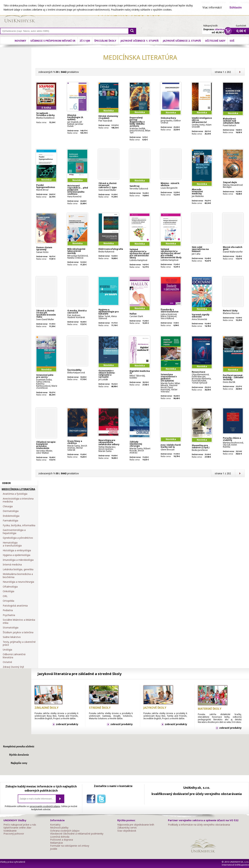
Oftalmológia (10, 587)
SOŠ (232, 41)
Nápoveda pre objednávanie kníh (136, 825)
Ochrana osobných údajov (65, 831)
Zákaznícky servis (127, 828)
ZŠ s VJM (85, 41)
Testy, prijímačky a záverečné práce (19, 643)
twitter (102, 799)
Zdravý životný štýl (13, 667)
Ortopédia (8, 601)
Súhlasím (236, 8)
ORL (5, 596)
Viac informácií (212, 7)
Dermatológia (11, 511)
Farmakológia (10, 521)
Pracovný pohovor (14, 834)
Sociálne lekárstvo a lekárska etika (19, 621)
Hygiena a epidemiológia (17, 555)
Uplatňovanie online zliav (17, 828)
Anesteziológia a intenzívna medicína (18, 500)
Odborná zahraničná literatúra (14, 656)
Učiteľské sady (215, 41)
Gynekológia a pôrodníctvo (18, 538)
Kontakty (55, 825)
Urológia (7, 650)
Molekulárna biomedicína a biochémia (18, 576)
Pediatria (8, 610)
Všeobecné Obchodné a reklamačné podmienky (77, 834)
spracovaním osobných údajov (45, 806)
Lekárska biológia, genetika (18, 569)
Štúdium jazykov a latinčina (18, 632)
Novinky (20, 41)
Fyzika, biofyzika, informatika (19, 525)
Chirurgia (8, 506)
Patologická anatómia (15, 606)
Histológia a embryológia (17, 550)
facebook (92, 799)
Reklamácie (57, 843)
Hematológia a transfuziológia (12, 544)
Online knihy (20, 16)
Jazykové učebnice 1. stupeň (139, 41)
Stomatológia (11, 628)
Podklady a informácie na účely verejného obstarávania (199, 825)
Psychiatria (9, 615)
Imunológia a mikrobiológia (18, 560)
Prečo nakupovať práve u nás (20, 825)
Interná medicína (12, 565)
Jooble (54, 849)
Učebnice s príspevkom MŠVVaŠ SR (53, 41)
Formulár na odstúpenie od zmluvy (70, 846)
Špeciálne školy (105, 41)
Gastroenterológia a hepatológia (14, 532)
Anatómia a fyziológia (15, 494)
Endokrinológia (11, 516)
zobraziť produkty (67, 724)
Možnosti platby (59, 828)
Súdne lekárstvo (12, 637)
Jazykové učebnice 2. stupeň (182, 41)
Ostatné (7, 662)
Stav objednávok (127, 831)
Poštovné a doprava (62, 840)
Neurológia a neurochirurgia (18, 582)
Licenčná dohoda (60, 837)
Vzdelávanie (10, 831)
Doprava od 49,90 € (214, 29)
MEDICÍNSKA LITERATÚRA (18, 489)
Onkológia (8, 591)
